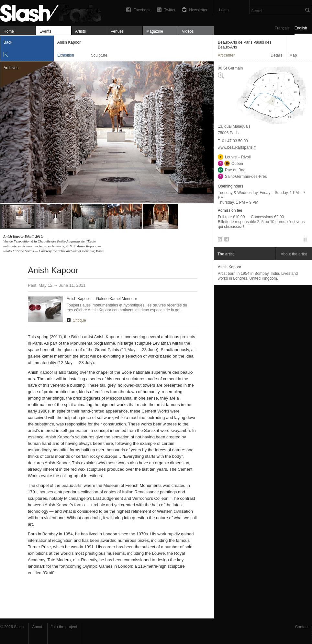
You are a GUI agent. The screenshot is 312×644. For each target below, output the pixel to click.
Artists (80, 31)
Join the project (64, 627)
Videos (188, 31)
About (37, 627)
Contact (302, 627)
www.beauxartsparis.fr (237, 147)
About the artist (294, 254)
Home (9, 31)
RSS (219, 241)
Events (45, 31)
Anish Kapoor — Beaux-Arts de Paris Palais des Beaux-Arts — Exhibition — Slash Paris (53, 12)
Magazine (155, 31)
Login (224, 10)
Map (293, 55)
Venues (117, 31)
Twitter (170, 10)
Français (282, 28)
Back (8, 42)
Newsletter (198, 10)
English (301, 28)
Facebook (142, 10)
